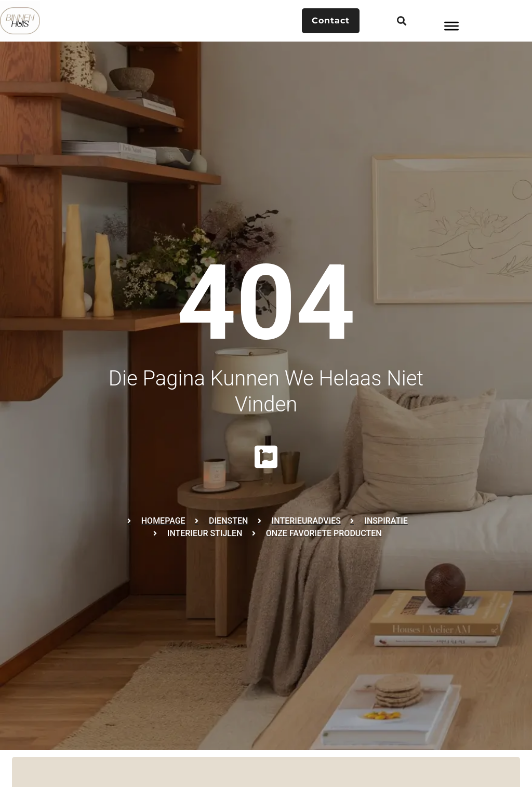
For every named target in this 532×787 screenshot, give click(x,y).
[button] (401, 21)
